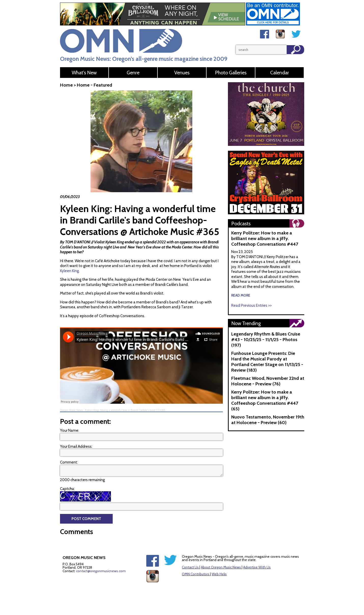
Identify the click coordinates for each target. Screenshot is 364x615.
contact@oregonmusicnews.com (101, 571)
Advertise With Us (257, 567)
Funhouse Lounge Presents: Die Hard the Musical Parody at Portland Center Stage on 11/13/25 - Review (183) (267, 362)
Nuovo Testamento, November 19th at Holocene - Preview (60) (268, 420)
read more (241, 295)
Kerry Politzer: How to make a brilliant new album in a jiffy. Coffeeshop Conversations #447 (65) (265, 400)
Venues (182, 73)
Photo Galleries (231, 73)
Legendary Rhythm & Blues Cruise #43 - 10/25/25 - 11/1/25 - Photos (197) (266, 340)
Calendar (280, 73)
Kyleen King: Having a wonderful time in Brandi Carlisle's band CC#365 (125, 410)
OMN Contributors (196, 574)
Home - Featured (94, 85)
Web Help (219, 574)
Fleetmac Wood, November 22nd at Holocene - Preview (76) (268, 381)
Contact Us (190, 567)
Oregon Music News (71, 410)
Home (66, 85)
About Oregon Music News (221, 567)
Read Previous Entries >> (251, 305)
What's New (84, 73)
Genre (133, 73)
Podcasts (241, 223)
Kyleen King (69, 271)
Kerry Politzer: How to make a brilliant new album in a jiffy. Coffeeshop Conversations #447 (265, 239)
